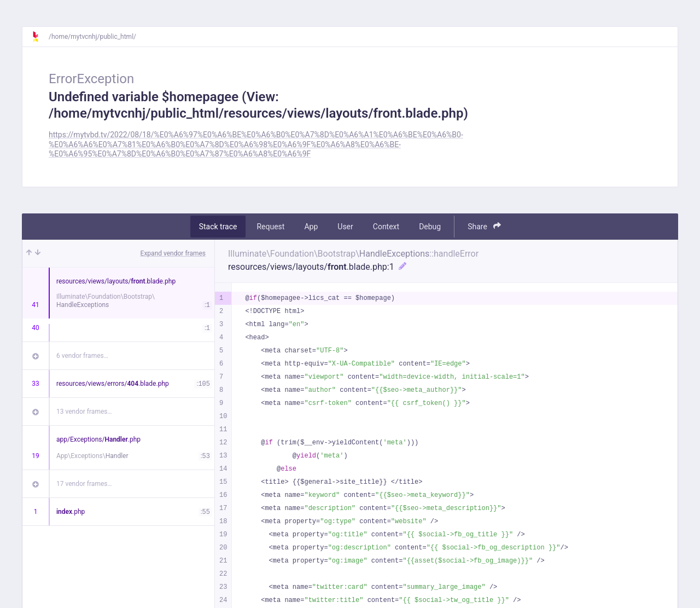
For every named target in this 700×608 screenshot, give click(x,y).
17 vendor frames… (84, 484)
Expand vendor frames (173, 253)
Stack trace (218, 227)
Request (270, 227)
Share (484, 226)
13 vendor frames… (84, 412)
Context (386, 227)
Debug (430, 227)
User (345, 227)
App (311, 227)
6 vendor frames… (82, 356)
